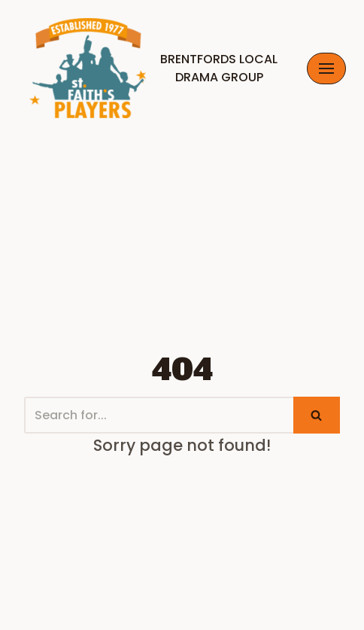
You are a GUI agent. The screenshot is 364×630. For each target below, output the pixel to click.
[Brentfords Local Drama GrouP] (151, 68)
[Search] (159, 415)
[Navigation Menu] (326, 68)
